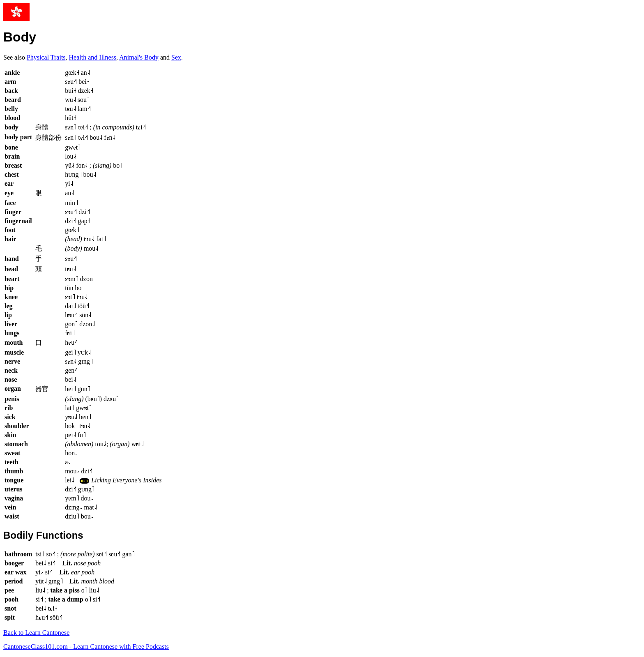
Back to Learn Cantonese (36, 633)
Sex (176, 57)
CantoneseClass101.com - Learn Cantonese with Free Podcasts (86, 647)
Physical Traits (46, 57)
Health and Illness (93, 57)
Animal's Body (139, 57)
